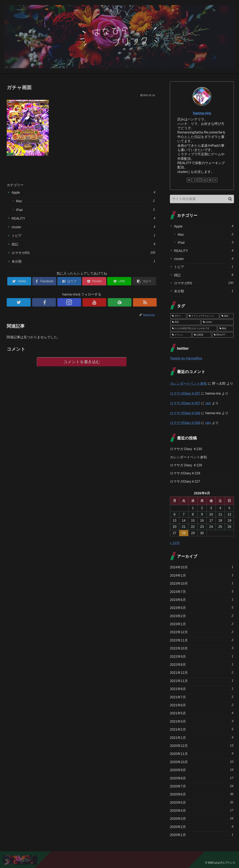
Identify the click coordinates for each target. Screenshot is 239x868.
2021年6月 (202, 705)
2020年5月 (202, 802)
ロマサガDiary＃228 (185, 473)
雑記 (83, 245)
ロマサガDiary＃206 (185, 413)
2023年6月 (202, 600)
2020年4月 (202, 810)
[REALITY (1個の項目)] (223, 335)
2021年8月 (202, 689)
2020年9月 (202, 770)
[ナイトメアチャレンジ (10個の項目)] (203, 316)
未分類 (83, 263)
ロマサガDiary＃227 (185, 481)
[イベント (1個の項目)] (181, 335)
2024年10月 (202, 567)
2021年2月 (202, 729)
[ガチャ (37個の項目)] (178, 316)
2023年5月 (202, 608)
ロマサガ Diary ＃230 (186, 449)
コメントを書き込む (82, 363)
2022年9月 (202, 656)
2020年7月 (202, 786)
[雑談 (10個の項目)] (227, 316)
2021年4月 (202, 721)
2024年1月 (202, 575)
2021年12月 (202, 672)
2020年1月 (202, 835)
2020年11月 (202, 754)
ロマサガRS (83, 254)
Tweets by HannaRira (186, 358)
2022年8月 (202, 664)
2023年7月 (202, 591)
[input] (202, 199)
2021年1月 (202, 737)
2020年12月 (202, 745)
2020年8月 (202, 778)
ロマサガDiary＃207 (185, 393)
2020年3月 (202, 818)
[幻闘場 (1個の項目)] (202, 335)
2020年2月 (202, 827)
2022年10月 (202, 648)
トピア (83, 236)
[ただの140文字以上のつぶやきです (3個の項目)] (194, 329)
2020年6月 (202, 794)
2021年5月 (202, 713)
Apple (83, 192)
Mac (85, 201)
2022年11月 (202, 640)
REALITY (83, 219)
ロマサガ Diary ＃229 (186, 465)
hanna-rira (202, 113)
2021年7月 (202, 697)
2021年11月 (202, 681)
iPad (85, 210)
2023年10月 (202, 583)
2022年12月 (202, 632)
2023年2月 (202, 616)
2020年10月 (202, 762)
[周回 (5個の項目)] (185, 322)
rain (208, 403)
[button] (230, 199)
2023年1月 (202, 624)
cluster (83, 228)
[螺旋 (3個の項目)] (226, 329)
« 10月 (175, 543)
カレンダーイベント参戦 (188, 384)
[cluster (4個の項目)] (217, 322)
